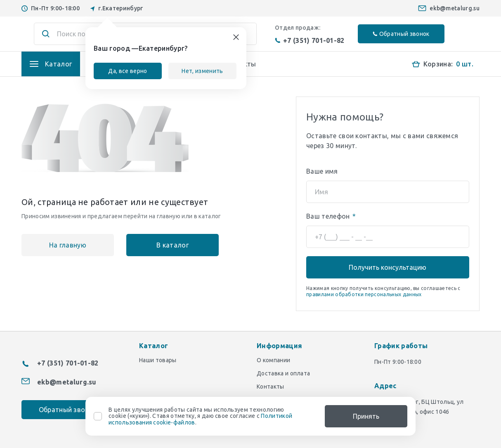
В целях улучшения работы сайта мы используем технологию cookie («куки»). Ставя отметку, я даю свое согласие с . (200, 416)
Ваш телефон (331, 216)
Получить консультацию (388, 267)
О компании (273, 360)
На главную (68, 245)
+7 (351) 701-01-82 (310, 40)
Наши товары (158, 360)
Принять (366, 416)
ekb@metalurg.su (455, 8)
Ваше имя (322, 171)
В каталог (173, 245)
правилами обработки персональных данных (364, 294)
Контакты (271, 387)
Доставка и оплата (283, 373)
